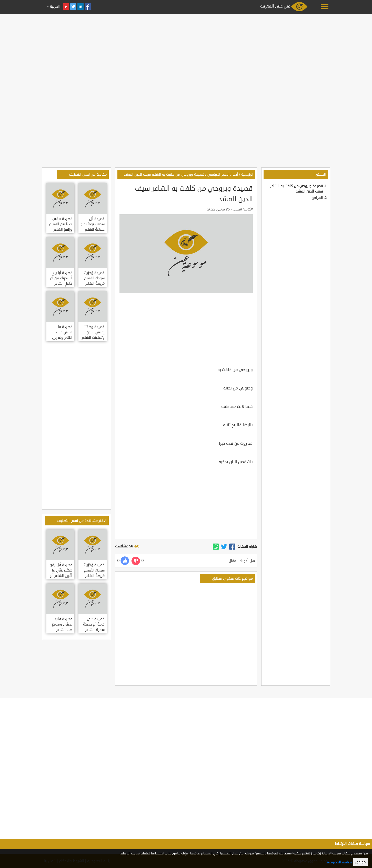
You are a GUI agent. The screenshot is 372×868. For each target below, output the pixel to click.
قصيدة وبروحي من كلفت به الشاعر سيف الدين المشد (164, 174)
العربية (54, 7)
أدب (235, 174)
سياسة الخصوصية (339, 862)
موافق (360, 862)
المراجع (318, 198)
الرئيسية (247, 174)
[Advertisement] (186, 52)
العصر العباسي (218, 174)
